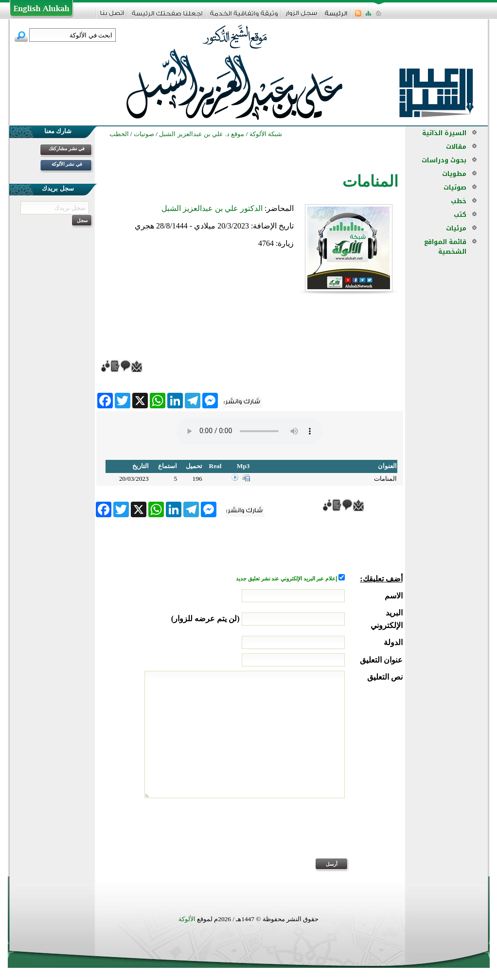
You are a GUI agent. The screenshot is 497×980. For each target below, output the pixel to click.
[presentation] (329, 835)
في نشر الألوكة (67, 164)
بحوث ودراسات (444, 160)
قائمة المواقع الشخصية (445, 247)
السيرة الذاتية (444, 133)
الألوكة (187, 919)
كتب (460, 215)
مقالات (456, 147)
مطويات (454, 174)
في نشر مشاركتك (67, 149)
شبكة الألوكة (266, 134)
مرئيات (456, 228)
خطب (459, 201)
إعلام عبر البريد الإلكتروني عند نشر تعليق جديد (287, 579)
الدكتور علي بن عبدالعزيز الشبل (212, 208)
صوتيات (455, 187)
